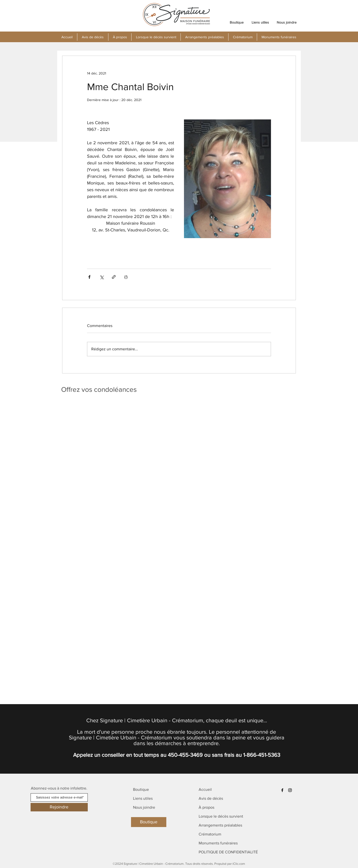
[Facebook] (282, 790)
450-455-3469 (185, 755)
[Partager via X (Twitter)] (102, 277)
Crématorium (210, 834)
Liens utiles (143, 798)
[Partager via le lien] (114, 277)
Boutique (141, 789)
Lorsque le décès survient (221, 816)
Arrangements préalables (220, 825)
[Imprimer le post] (126, 277)
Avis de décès (211, 798)
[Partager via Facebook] (89, 277)
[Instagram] (290, 790)
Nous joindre (144, 807)
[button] (120, 37)
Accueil (205, 789)
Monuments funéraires (218, 843)
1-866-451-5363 (262, 755)
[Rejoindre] (59, 807)
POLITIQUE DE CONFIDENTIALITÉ (228, 852)
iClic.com (239, 864)
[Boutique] (149, 822)
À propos (206, 807)
